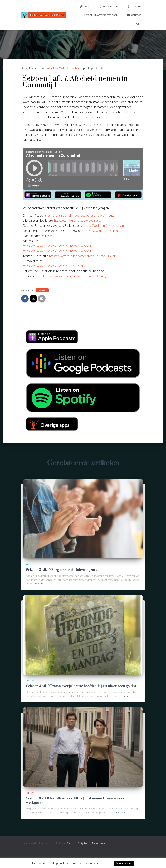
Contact (134, 15)
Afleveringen (108, 6)
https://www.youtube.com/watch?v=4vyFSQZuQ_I (74, 276)
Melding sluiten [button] (124, 863)
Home (85, 6)
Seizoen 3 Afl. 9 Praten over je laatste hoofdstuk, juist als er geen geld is (81, 686)
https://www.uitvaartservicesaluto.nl (79, 220)
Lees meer (41, 584)
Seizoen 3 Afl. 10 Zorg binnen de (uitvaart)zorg (62, 570)
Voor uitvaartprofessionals (100, 15)
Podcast (42, 290)
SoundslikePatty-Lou (77, 843)
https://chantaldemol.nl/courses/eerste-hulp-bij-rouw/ (79, 215)
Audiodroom (98, 843)
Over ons (134, 6)
